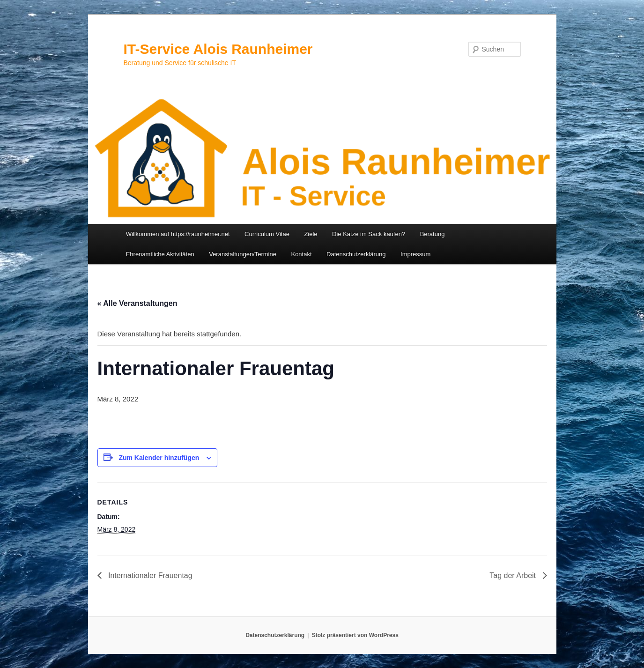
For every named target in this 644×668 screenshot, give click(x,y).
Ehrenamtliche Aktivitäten (160, 254)
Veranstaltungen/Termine (243, 254)
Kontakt (301, 254)
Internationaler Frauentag (149, 575)
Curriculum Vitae (267, 234)
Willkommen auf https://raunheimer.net (178, 234)
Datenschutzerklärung (356, 254)
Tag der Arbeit (514, 575)
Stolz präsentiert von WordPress (355, 635)
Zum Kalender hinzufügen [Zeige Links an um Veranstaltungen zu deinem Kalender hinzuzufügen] (159, 458)
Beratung (433, 234)
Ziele (311, 234)
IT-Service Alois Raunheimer (218, 49)
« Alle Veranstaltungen (137, 303)
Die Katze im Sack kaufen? (369, 234)
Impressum (415, 254)
